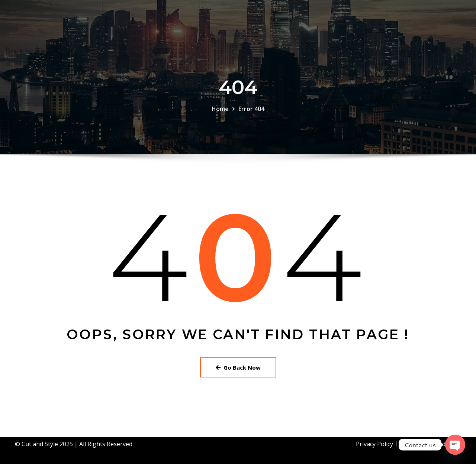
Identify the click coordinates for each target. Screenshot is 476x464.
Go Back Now (238, 367)
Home (220, 114)
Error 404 (251, 114)
